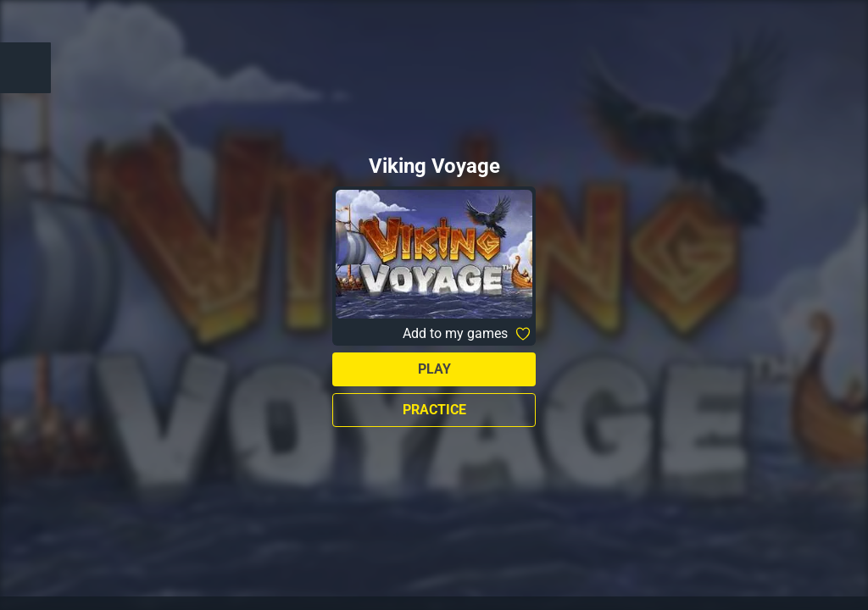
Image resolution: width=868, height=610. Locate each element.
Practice (434, 410)
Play (434, 369)
